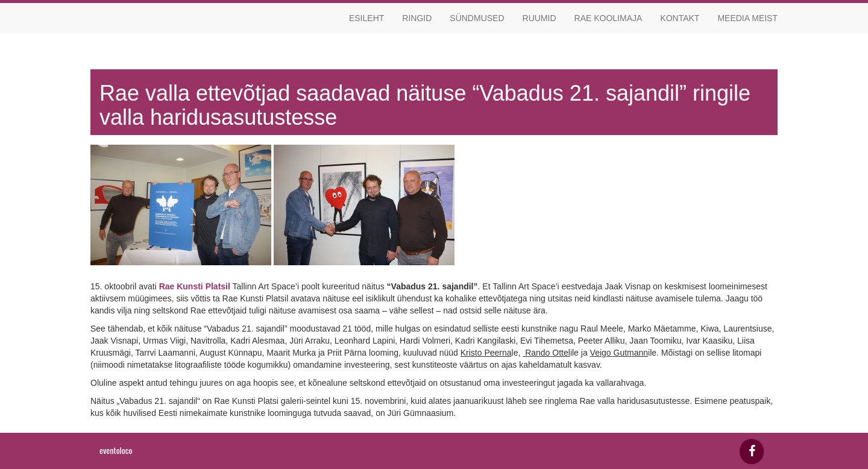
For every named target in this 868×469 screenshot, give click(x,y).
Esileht (366, 18)
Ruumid (539, 18)
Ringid (417, 18)
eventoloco (116, 450)
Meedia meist (747, 18)
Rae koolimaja (609, 18)
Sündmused (477, 18)
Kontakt (680, 18)
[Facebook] (752, 452)
